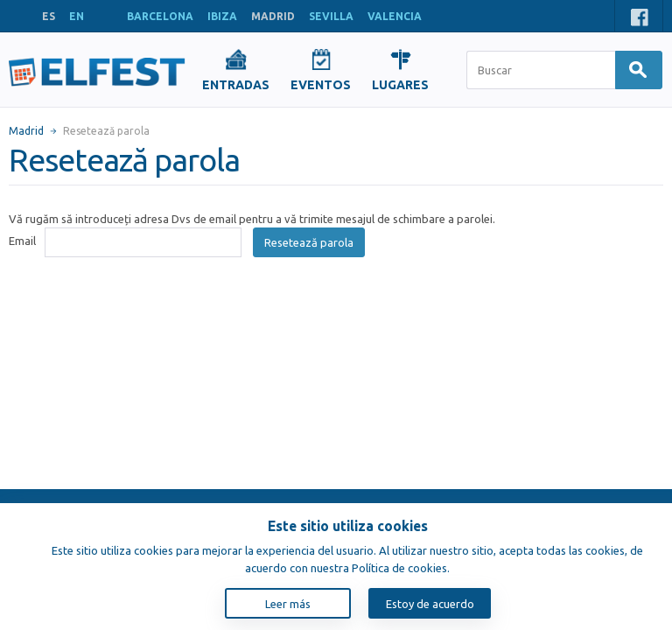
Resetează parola (309, 242)
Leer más (288, 604)
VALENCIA (395, 16)
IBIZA (222, 16)
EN (77, 16)
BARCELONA (160, 16)
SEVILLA (331, 16)
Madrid (26, 131)
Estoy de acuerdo (430, 604)
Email (22, 241)
